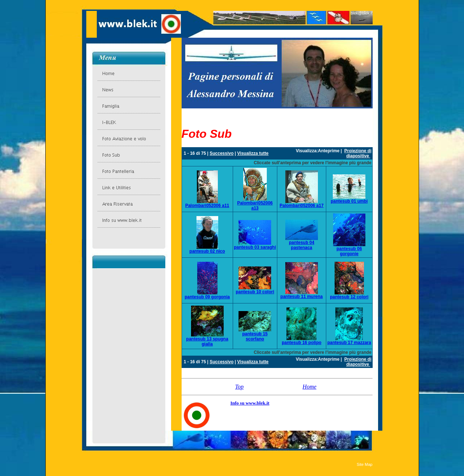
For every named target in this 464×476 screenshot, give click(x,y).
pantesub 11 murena (302, 297)
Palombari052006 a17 (301, 206)
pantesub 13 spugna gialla (207, 342)
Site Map (364, 464)
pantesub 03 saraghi (255, 247)
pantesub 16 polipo (301, 343)
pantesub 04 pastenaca (302, 245)
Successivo (221, 153)
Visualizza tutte (253, 153)
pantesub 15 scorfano (255, 336)
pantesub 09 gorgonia (207, 297)
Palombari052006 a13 (255, 206)
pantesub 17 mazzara (349, 343)
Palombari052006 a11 (207, 206)
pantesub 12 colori (349, 297)
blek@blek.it (361, 13)
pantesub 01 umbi (349, 201)
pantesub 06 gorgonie (349, 251)
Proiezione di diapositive (358, 153)
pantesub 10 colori (255, 292)
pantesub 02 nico (207, 251)
